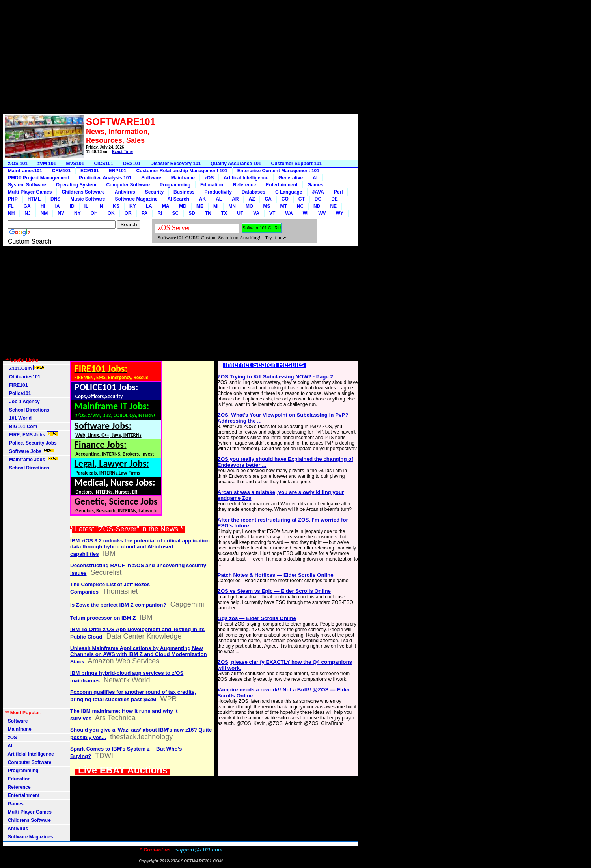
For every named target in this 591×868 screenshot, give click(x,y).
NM (44, 213)
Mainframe (183, 178)
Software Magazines (29, 837)
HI (43, 206)
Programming (175, 185)
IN (101, 206)
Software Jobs (30, 451)
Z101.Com (25, 368)
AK (202, 199)
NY (77, 213)
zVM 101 (47, 164)
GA (27, 206)
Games (315, 185)
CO (285, 199)
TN (208, 213)
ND (317, 206)
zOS (209, 178)
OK (111, 213)
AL (219, 199)
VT (272, 213)
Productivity (218, 192)
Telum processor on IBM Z (103, 618)
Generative (291, 178)
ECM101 (90, 171)
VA (256, 213)
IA (58, 206)
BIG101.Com (21, 427)
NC (300, 206)
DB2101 (132, 164)
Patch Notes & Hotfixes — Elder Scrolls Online (276, 575)
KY (133, 206)
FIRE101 (16, 385)
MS (267, 206)
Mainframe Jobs (32, 459)
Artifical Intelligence (246, 178)
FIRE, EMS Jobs (32, 434)
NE (333, 206)
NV (61, 213)
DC (318, 199)
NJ (27, 213)
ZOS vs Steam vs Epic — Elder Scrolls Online (274, 591)
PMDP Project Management (38, 178)
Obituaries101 (23, 377)
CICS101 (103, 164)
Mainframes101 (25, 171)
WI (306, 213)
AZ (252, 199)
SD (192, 213)
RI (160, 213)
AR (235, 199)
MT (283, 206)
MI (216, 206)
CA (268, 199)
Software (151, 178)
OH (94, 213)
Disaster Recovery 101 (175, 164)
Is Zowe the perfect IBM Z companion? (118, 605)
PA (145, 213)
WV (322, 213)
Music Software (88, 199)
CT (302, 199)
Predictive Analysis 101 (105, 178)
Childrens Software (83, 192)
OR (128, 213)
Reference (244, 185)
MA (166, 206)
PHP (13, 199)
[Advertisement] (181, 58)
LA (149, 206)
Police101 (18, 393)
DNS (55, 199)
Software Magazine (136, 199)
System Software (27, 185)
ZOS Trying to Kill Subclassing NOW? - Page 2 (275, 377)
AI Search (178, 199)
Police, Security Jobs (32, 443)
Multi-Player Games (30, 192)
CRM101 (61, 171)
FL (11, 206)
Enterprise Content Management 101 (278, 171)
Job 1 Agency (22, 402)
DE (335, 199)
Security (154, 192)
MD (183, 206)
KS (116, 206)
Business (184, 192)
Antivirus (125, 192)
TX (224, 213)
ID (72, 206)
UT (240, 213)
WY (340, 213)
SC (175, 213)
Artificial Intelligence (30, 754)
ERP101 (118, 171)
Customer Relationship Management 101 (182, 171)
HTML (34, 199)
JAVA (318, 192)
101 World (18, 418)
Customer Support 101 (297, 164)
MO (249, 206)
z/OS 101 (18, 164)
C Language (289, 192)
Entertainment (282, 185)
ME (200, 206)
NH (11, 213)
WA (289, 213)
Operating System (76, 185)
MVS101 (75, 164)
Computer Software (128, 185)
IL (87, 206)
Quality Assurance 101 (236, 164)
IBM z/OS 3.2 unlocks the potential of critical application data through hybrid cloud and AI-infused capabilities (140, 547)
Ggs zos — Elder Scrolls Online (257, 618)
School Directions (27, 410)
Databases (254, 192)
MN (232, 206)
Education (212, 185)
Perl (338, 192)
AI (315, 178)
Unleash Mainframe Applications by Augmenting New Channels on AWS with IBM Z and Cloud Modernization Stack (139, 655)
